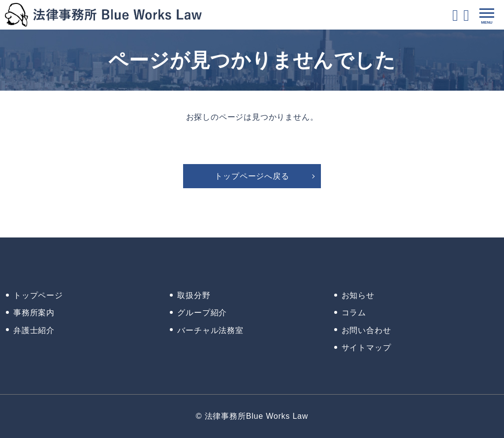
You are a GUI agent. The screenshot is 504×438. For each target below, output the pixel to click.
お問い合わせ (366, 330)
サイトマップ (366, 348)
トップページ (38, 295)
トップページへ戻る (252, 176)
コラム (354, 313)
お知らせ (358, 295)
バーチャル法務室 (210, 330)
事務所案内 (34, 313)
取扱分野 (194, 295)
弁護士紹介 (34, 330)
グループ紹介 (202, 313)
